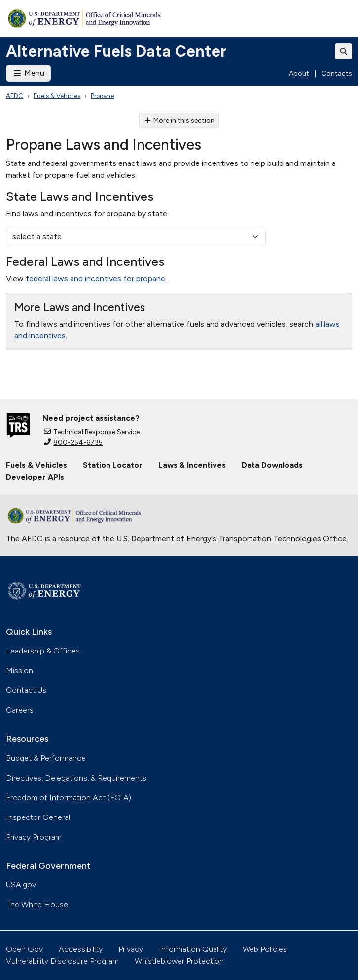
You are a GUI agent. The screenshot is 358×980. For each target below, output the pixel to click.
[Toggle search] (344, 51)
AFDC (15, 96)
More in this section (179, 120)
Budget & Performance (46, 758)
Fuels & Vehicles (57, 96)
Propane (102, 96)
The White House (37, 904)
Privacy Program (34, 837)
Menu (28, 73)
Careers (20, 710)
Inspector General (38, 817)
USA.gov (21, 885)
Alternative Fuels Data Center (116, 51)
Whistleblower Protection (179, 961)
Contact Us (26, 690)
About (299, 74)
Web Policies (265, 949)
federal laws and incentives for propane (95, 278)
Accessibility (81, 949)
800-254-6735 (73, 442)
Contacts (337, 74)
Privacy (131, 949)
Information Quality (193, 949)
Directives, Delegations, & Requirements (76, 778)
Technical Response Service (92, 432)
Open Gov (24, 949)
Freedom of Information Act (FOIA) (69, 798)
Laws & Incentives (192, 465)
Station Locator (113, 465)
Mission (19, 670)
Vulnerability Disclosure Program (62, 961)
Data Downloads (272, 465)
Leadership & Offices (43, 651)
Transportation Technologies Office (283, 539)
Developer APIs (35, 477)
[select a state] (136, 237)
